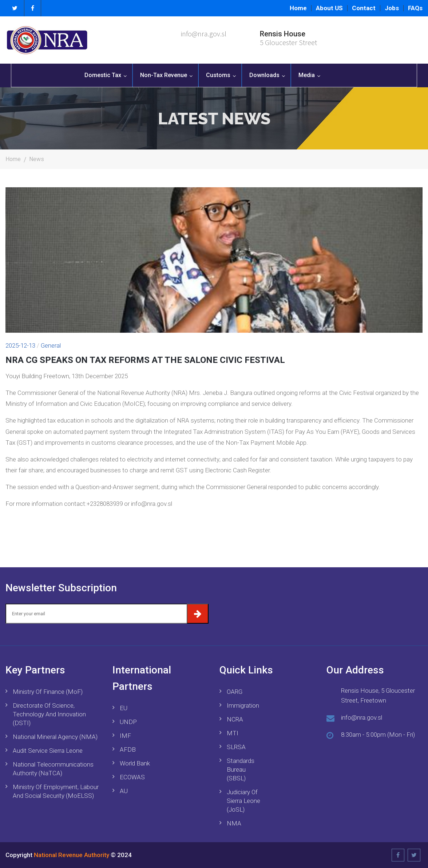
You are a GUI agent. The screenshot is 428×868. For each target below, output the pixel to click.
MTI (233, 733)
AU (124, 791)
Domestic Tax (103, 75)
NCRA (235, 719)
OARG (235, 692)
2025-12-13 (20, 345)
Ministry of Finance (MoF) (48, 692)
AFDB (128, 749)
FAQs (415, 8)
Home (298, 8)
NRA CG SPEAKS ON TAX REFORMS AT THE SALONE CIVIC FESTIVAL (145, 360)
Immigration (243, 705)
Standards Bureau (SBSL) (241, 769)
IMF (125, 736)
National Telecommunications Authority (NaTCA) (53, 769)
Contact (364, 8)
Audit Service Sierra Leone (48, 751)
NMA (234, 823)
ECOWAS (132, 777)
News (37, 159)
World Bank (135, 763)
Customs (218, 75)
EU (124, 708)
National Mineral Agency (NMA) (55, 737)
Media (307, 75)
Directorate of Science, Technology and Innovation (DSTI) (49, 714)
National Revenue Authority (72, 855)
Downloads (264, 75)
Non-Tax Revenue (164, 75)
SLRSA (236, 747)
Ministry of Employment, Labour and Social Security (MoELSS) (56, 791)
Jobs (392, 8)
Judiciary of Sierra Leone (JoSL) (243, 801)
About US (329, 8)
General (51, 345)
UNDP (128, 722)
